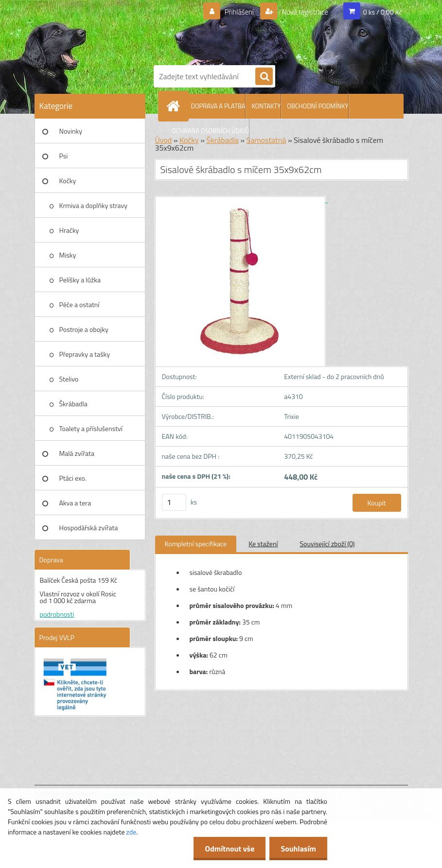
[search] (264, 77)
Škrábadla (73, 404)
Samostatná (266, 140)
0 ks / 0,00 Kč (383, 12)
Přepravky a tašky (85, 354)
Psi (64, 156)
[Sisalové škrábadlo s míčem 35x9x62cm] (242, 200)
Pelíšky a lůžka (80, 280)
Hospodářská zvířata (89, 528)
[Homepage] (176, 106)
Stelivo (69, 379)
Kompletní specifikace (196, 544)
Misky (68, 255)
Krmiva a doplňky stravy (94, 205)
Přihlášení (233, 12)
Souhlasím (297, 849)
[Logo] (278, 31)
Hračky (69, 230)
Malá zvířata (77, 453)
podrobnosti (57, 614)
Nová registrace (302, 12)
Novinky (71, 131)
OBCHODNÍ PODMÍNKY (318, 106)
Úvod (164, 140)
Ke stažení (263, 544)
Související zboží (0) (327, 544)
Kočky (68, 181)
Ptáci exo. (73, 478)
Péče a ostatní (80, 304)
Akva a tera (75, 503)
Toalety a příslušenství (91, 428)
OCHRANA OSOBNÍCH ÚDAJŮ (211, 131)
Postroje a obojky (84, 329)
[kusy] (174, 502)
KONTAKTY (266, 106)
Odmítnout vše (227, 849)
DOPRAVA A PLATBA (218, 106)
